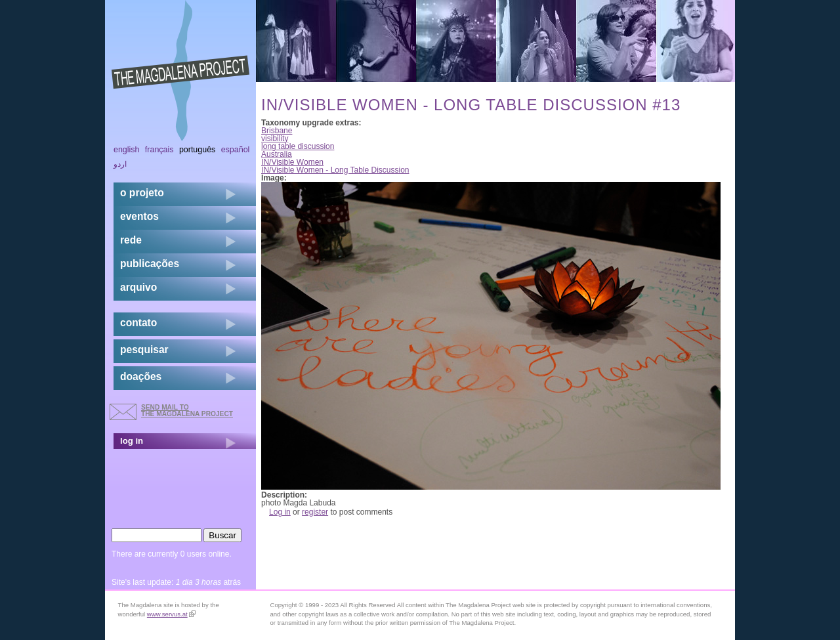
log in (132, 441)
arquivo (138, 287)
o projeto (142, 193)
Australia (277, 154)
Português (197, 150)
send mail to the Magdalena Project (187, 411)
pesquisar (144, 350)
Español (236, 150)
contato (138, 323)
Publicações (150, 264)
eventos (139, 216)
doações (141, 376)
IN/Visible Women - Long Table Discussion (335, 170)
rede (131, 240)
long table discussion (298, 146)
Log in (280, 512)
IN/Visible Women (292, 162)
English (127, 150)
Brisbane (277, 131)
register (315, 512)
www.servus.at (171, 614)
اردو (120, 164)
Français (159, 150)
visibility (275, 139)
